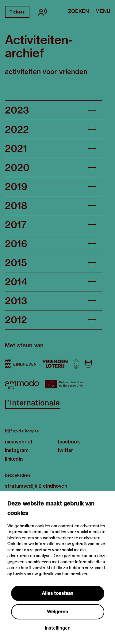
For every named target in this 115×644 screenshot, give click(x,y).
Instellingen (58, 628)
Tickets (17, 12)
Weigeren (57, 612)
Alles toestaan (57, 593)
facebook (69, 442)
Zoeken (79, 12)
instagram (17, 450)
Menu (103, 12)
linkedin (14, 459)
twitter (65, 450)
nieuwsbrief (19, 442)
